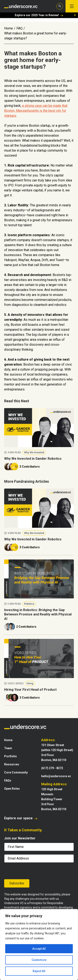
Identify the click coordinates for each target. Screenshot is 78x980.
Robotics (29, 604)
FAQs (8, 781)
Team (8, 748)
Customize (39, 960)
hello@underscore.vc (56, 776)
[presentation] (23, 871)
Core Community (16, 772)
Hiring (30, 683)
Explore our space (21, 818)
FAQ (19, 28)
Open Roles (12, 789)
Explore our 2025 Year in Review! (39, 15)
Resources (12, 764)
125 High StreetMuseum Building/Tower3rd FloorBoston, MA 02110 (54, 799)
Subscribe (17, 883)
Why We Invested (34, 452)
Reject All (39, 971)
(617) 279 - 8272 (52, 768)
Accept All (39, 949)
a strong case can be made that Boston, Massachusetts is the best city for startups (36, 111)
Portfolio (11, 756)
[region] (39, 945)
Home (9, 28)
